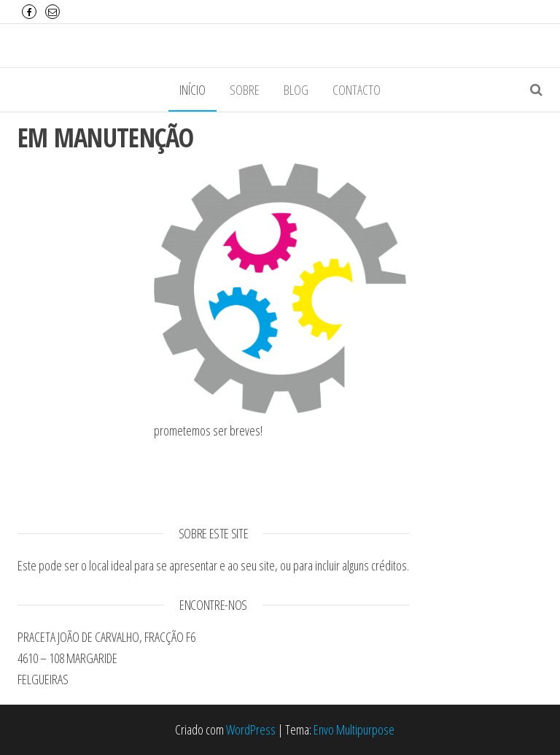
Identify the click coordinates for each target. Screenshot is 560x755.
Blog (296, 90)
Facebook (29, 12)
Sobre (245, 90)
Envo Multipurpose (354, 729)
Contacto (357, 90)
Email (52, 12)
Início (192, 90)
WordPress (251, 729)
